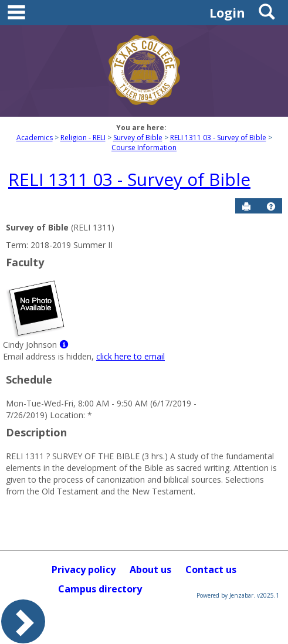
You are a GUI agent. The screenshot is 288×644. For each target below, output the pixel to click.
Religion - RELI (83, 138)
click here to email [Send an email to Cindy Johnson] (131, 356)
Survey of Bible (138, 138)
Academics (35, 138)
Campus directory (100, 589)
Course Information (144, 148)
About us (150, 570)
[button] (271, 206)
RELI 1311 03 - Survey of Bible (218, 138)
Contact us (211, 570)
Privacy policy (84, 570)
